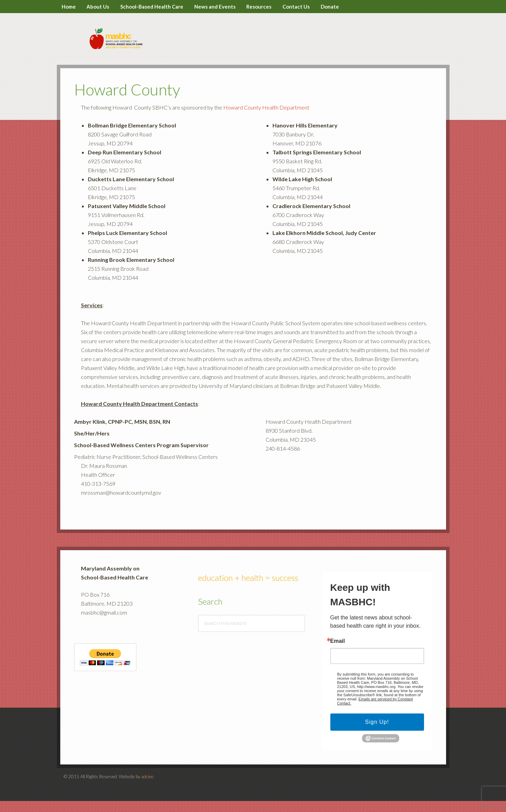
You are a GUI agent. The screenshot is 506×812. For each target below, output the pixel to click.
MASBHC (253, 45)
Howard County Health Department (266, 119)
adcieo (147, 788)
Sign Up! (377, 733)
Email (338, 652)
